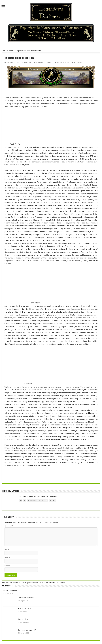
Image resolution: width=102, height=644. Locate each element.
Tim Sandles (11, 62)
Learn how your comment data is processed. (48, 583)
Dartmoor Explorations (17, 51)
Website (8, 566)
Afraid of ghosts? (24, 608)
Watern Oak (29, 329)
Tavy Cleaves (45, 332)
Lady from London (10, 591)
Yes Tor (24, 422)
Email (7, 558)
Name (7, 549)
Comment (9, 526)
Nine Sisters (40, 232)
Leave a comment (63, 62)
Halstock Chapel (90, 185)
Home (4, 51)
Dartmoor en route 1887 (27, 630)
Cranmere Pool (34, 321)
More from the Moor (26, 598)
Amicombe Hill (39, 399)
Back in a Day (23, 619)
